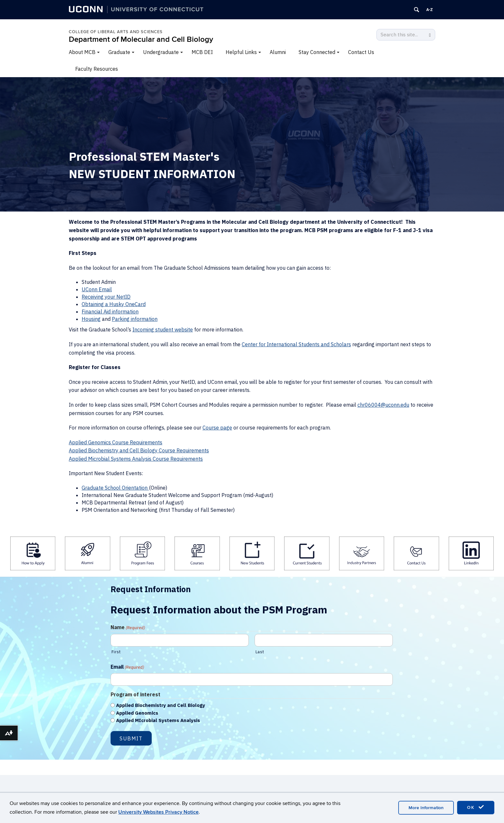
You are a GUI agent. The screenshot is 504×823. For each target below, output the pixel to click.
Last (260, 652)
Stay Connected (317, 52)
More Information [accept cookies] (426, 808)
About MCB (82, 52)
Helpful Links (241, 52)
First (116, 652)
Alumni (278, 52)
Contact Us (361, 52)
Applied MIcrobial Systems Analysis (158, 720)
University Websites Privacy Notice (158, 812)
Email (127, 667)
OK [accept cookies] (476, 807)
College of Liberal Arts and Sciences (116, 32)
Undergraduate (161, 52)
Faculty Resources (97, 69)
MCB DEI (202, 52)
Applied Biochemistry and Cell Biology (161, 705)
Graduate (119, 52)
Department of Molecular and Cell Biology (141, 39)
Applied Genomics (137, 713)
